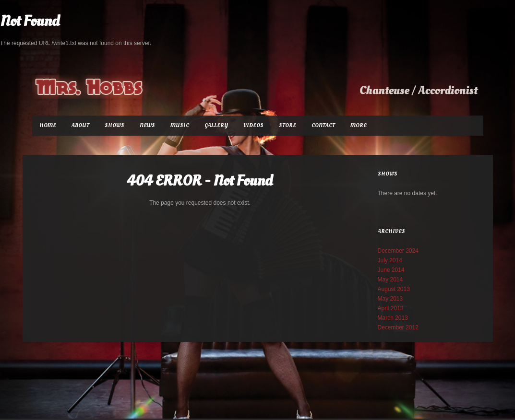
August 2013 (394, 289)
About (80, 125)
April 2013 (391, 308)
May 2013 (390, 299)
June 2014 (391, 270)
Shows (114, 125)
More (359, 125)
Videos (253, 125)
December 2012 (398, 327)
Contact (323, 125)
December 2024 (398, 251)
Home (48, 125)
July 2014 (390, 260)
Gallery (216, 125)
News (147, 125)
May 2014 (390, 280)
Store (287, 125)
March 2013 (393, 318)
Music (180, 125)
